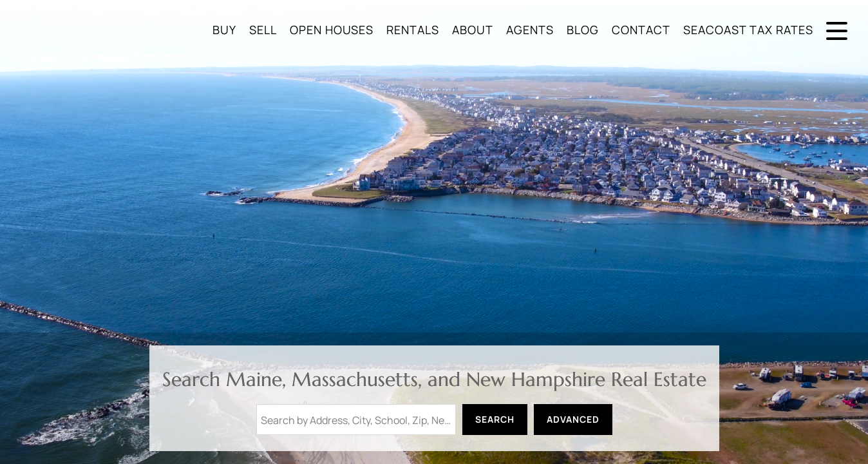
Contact (641, 30)
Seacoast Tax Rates (748, 30)
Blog (583, 30)
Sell (263, 30)
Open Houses (332, 30)
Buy (224, 30)
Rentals (413, 30)
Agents (530, 30)
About (473, 30)
